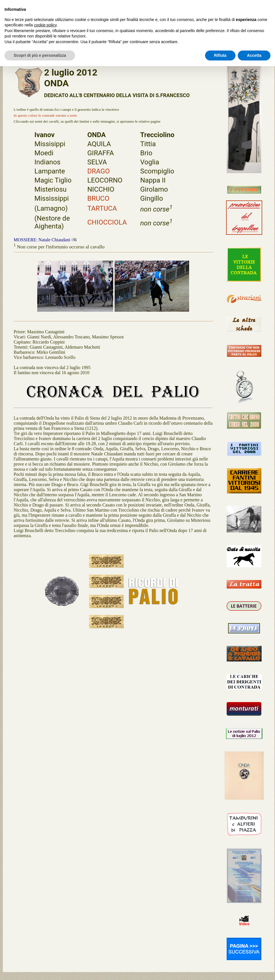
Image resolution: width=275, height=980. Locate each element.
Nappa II (153, 180)
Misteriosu (50, 189)
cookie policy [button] (45, 25)
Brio (146, 153)
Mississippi (52, 198)
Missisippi (50, 144)
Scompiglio (157, 171)
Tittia (148, 144)
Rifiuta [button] (220, 55)
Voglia (150, 162)
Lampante (50, 171)
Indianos (47, 162)
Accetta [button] (254, 55)
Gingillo (152, 198)
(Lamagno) (51, 208)
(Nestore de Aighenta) (52, 222)
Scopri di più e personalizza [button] (40, 55)
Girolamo (154, 189)
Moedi (44, 153)
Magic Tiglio (53, 180)
